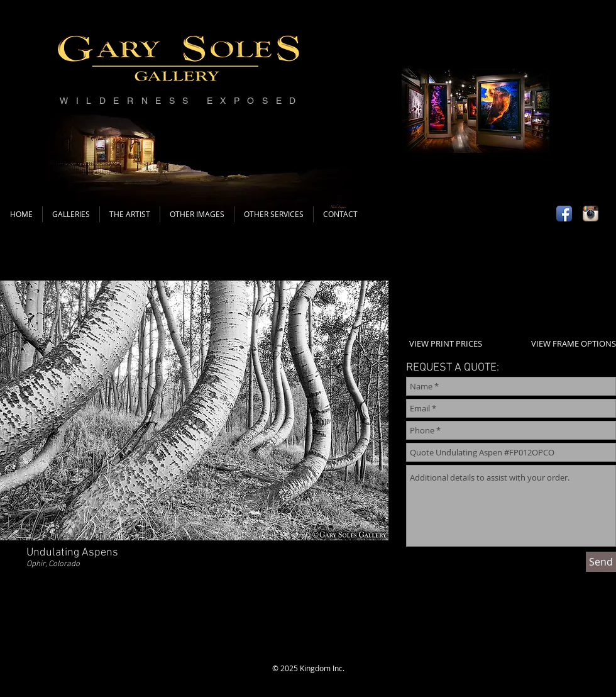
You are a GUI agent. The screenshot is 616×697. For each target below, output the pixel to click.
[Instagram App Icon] (591, 214)
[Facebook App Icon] (564, 214)
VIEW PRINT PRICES (446, 343)
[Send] (601, 562)
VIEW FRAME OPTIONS (574, 343)
